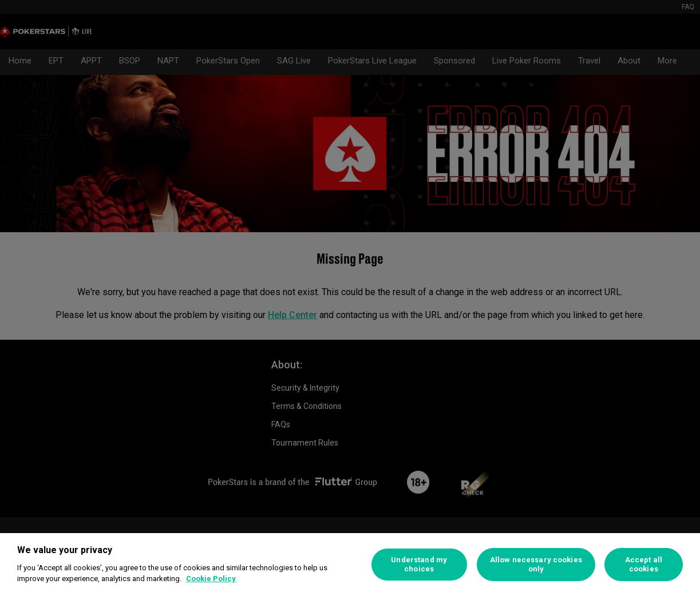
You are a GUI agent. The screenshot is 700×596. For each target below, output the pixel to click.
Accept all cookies (644, 564)
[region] (350, 565)
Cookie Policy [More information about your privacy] (211, 579)
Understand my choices (419, 564)
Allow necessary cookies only (536, 564)
